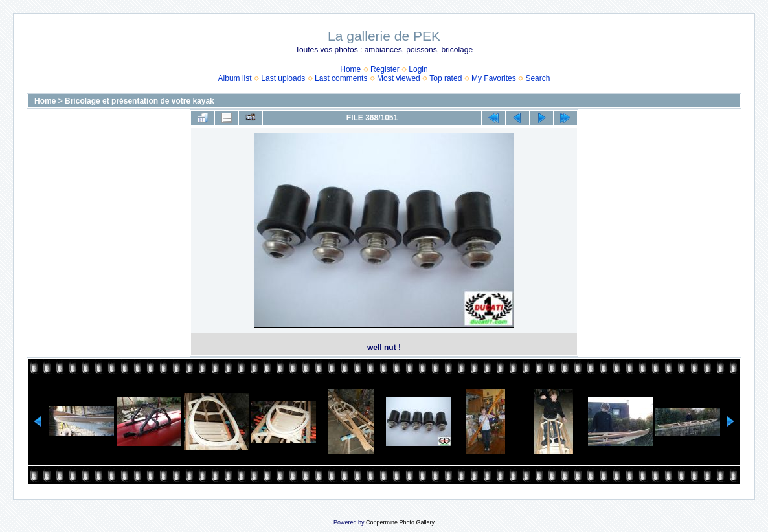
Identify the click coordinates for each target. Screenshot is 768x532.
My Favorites (494, 78)
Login (418, 69)
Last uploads (283, 78)
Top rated (446, 78)
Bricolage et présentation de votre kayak (140, 101)
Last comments (341, 78)
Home (350, 69)
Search (537, 78)
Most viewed (399, 78)
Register (385, 69)
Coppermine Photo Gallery (400, 522)
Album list (235, 78)
